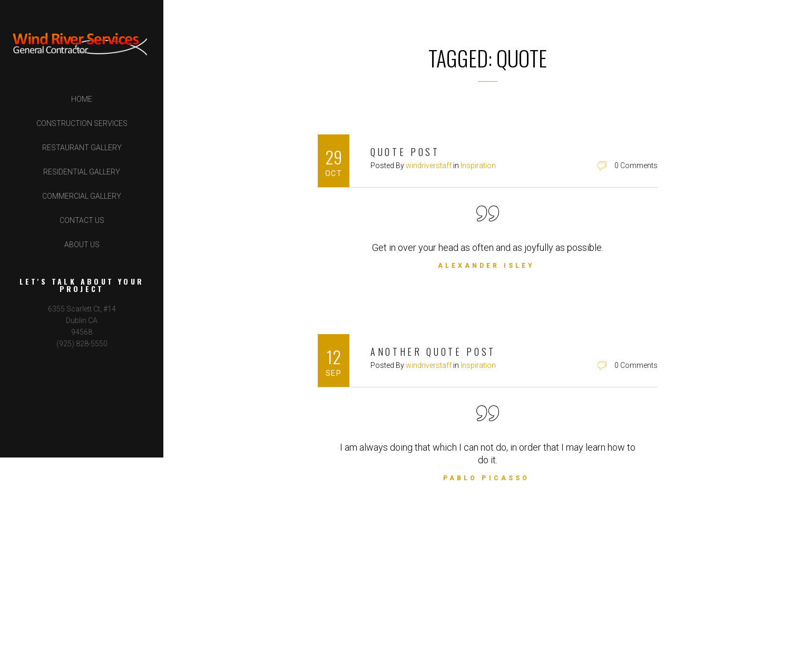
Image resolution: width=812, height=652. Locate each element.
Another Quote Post (433, 352)
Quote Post (405, 152)
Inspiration (478, 166)
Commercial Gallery (82, 196)
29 (334, 157)
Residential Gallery (82, 172)
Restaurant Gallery (82, 148)
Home (82, 99)
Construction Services (82, 123)
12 (334, 357)
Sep (334, 373)
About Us (82, 245)
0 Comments (636, 166)
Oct (334, 173)
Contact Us (82, 220)
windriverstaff (429, 166)
